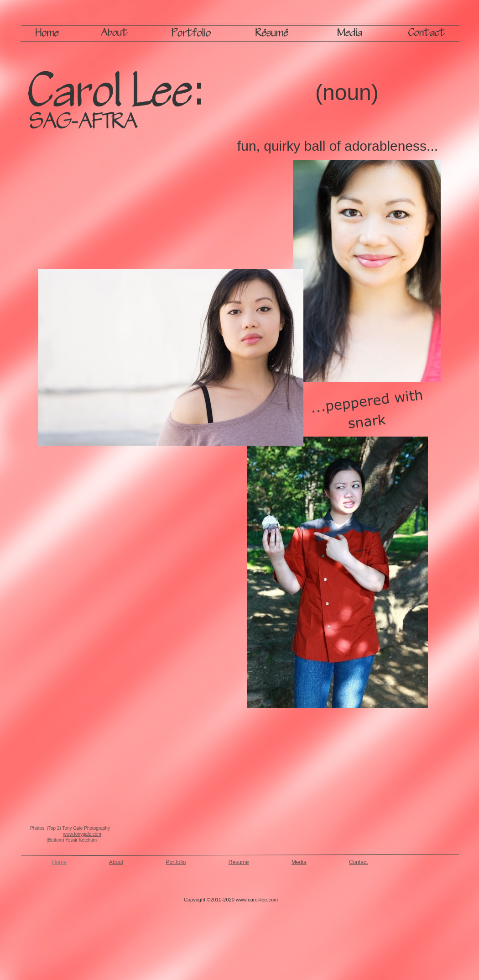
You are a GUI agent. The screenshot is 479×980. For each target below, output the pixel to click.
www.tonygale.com (82, 834)
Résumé (239, 862)
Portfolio (176, 862)
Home (59, 862)
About (116, 862)
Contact (358, 862)
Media (299, 862)
